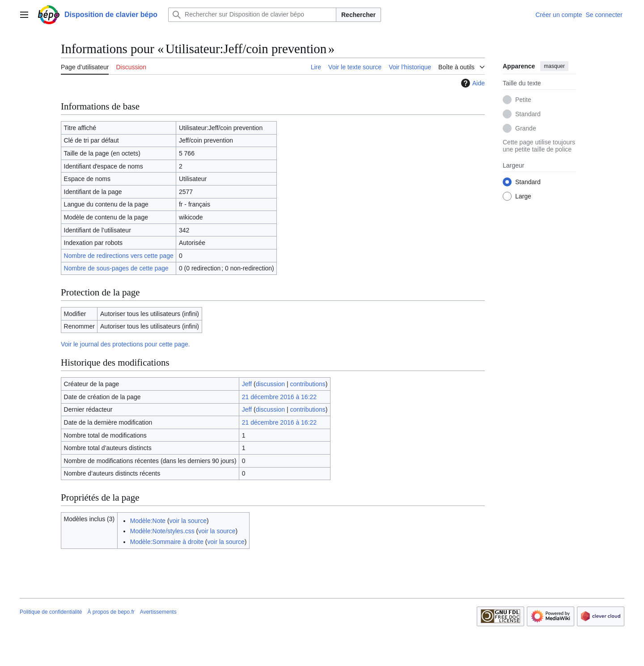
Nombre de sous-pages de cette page (116, 268)
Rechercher (358, 15)
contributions (307, 384)
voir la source (188, 521)
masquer (554, 66)
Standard (528, 114)
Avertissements (158, 612)
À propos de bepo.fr (111, 612)
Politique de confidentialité (51, 612)
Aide (472, 83)
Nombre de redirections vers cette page (119, 256)
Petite (523, 100)
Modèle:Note (148, 521)
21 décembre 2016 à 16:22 (279, 397)
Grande (526, 128)
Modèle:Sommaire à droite (167, 542)
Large (523, 196)
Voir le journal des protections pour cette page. (125, 344)
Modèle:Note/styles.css (162, 531)
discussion (270, 384)
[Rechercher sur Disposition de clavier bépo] (252, 15)
